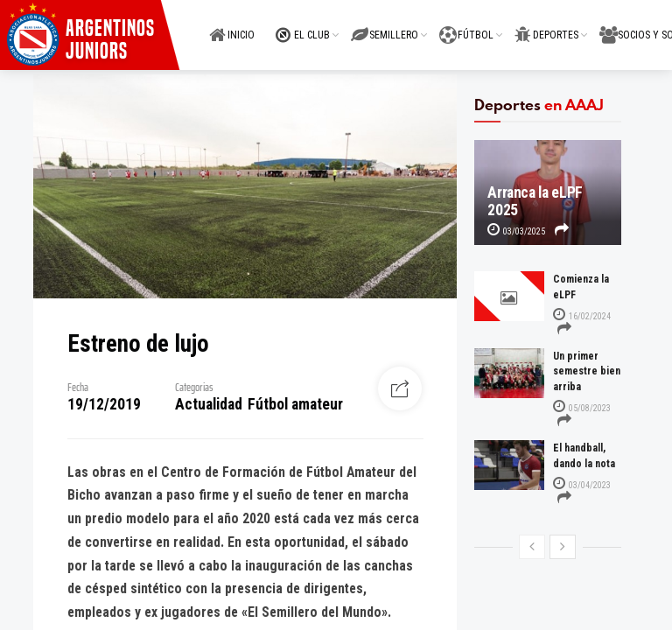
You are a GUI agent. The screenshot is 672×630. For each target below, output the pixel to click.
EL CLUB (303, 25)
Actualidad (209, 404)
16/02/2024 (582, 316)
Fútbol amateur (295, 404)
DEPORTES (546, 25)
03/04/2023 (582, 485)
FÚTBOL (466, 25)
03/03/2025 (516, 231)
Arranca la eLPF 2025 (535, 201)
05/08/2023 (582, 408)
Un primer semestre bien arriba (587, 372)
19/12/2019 (104, 404)
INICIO (232, 25)
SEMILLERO (385, 25)
